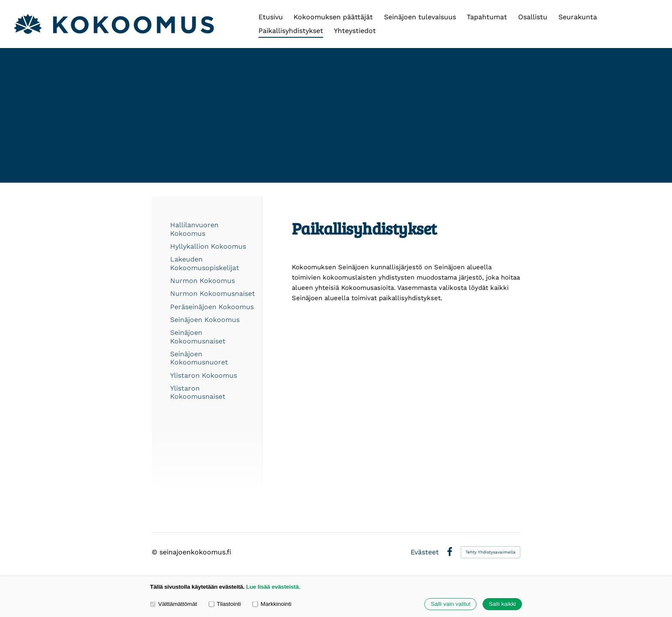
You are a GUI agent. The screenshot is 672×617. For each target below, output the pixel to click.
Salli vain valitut (451, 604)
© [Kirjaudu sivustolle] (156, 552)
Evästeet (425, 552)
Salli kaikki (502, 604)
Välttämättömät (174, 604)
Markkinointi (272, 604)
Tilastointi (225, 604)
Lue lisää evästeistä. (273, 587)
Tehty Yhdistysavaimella (490, 552)
